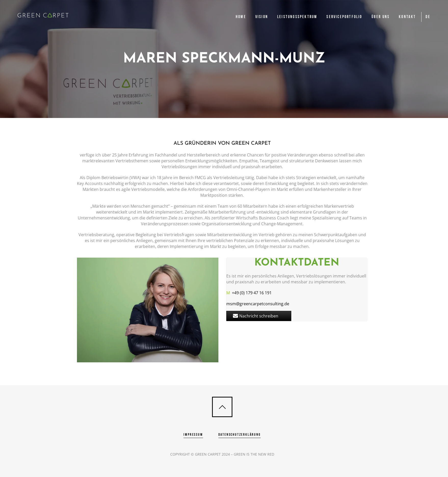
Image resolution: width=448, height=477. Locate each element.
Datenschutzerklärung (240, 435)
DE (428, 17)
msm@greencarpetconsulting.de (258, 304)
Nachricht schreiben (256, 316)
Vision (262, 17)
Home (241, 17)
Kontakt (407, 17)
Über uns (381, 17)
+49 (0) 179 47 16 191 (249, 293)
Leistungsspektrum (297, 17)
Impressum (193, 435)
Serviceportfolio (344, 17)
